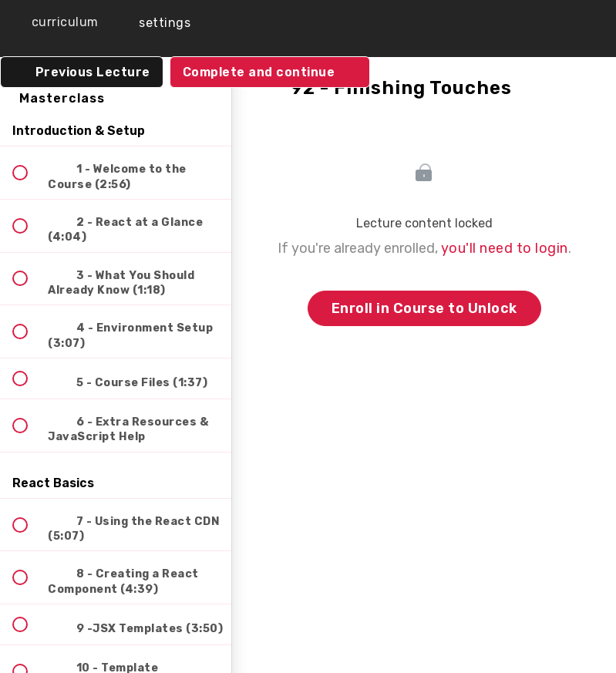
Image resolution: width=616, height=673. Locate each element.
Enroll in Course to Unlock (424, 308)
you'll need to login (505, 248)
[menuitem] (154, 23)
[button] (54, 22)
